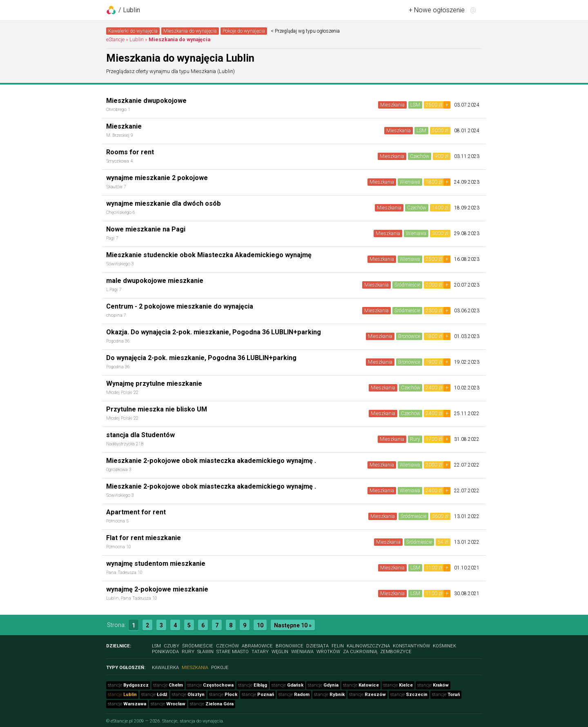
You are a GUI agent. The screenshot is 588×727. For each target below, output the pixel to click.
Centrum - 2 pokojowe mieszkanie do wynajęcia (180, 306)
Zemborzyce (396, 652)
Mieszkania (392, 105)
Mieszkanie (124, 126)
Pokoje (220, 668)
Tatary (260, 652)
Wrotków (328, 652)
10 (260, 625)
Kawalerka (165, 668)
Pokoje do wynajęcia (244, 31)
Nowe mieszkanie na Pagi (146, 229)
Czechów (420, 156)
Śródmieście (407, 285)
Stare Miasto (233, 652)
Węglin (280, 652)
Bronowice (409, 336)
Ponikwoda (165, 652)
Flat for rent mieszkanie (144, 538)
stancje (128, 685)
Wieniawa (410, 182)
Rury (415, 439)
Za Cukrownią (360, 652)
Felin (338, 646)
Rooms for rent (130, 152)
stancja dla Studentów (140, 435)
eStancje (115, 39)
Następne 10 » (293, 625)
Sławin (205, 652)
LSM (415, 105)
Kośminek (444, 646)
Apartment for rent (136, 512)
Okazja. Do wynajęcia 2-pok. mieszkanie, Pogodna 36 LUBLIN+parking (214, 332)
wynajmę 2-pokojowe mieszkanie (157, 589)
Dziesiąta (317, 646)
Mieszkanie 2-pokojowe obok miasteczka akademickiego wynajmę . (211, 461)
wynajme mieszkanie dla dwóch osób (164, 203)
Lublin (137, 39)
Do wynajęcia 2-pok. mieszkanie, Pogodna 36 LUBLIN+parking (201, 358)
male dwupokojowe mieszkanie (155, 281)
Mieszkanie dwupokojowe (146, 101)
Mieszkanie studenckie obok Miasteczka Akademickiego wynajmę (209, 255)
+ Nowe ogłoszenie (437, 10)
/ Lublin (129, 10)
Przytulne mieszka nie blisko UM (157, 409)
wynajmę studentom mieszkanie (156, 564)
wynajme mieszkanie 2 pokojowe (157, 178)
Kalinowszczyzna (368, 646)
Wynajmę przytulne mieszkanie (154, 384)
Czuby (171, 646)
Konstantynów (411, 646)
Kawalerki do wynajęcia (133, 31)
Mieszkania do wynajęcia (190, 31)
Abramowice (257, 646)
